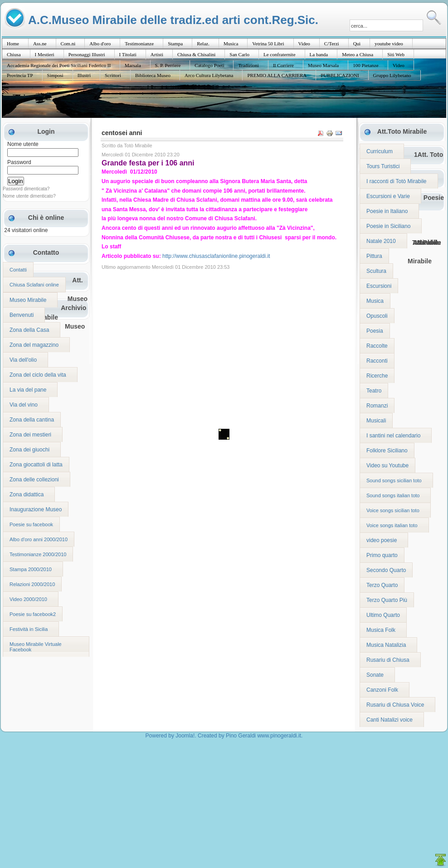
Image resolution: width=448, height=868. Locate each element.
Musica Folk (381, 630)
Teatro (374, 391)
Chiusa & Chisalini (196, 54)
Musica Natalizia (386, 645)
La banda (319, 54)
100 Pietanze (366, 65)
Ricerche (377, 376)
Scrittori (113, 75)
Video (304, 44)
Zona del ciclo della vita (38, 375)
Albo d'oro (100, 44)
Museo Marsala (323, 65)
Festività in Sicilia (29, 629)
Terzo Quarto (382, 585)
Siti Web (396, 54)
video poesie (382, 540)
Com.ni (68, 44)
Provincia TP (20, 75)
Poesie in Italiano (387, 211)
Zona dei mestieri (30, 435)
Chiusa (14, 54)
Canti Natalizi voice (390, 720)
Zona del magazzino (34, 345)
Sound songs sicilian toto (394, 480)
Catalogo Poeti (209, 65)
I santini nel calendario (393, 436)
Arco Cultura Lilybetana (209, 75)
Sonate (375, 675)
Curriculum (380, 151)
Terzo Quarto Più (387, 600)
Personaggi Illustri (87, 54)
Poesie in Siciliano (388, 226)
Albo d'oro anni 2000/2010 (39, 539)
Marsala (133, 65)
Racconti (377, 361)
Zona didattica (27, 495)
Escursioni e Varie (388, 196)
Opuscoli (377, 316)
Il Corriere (283, 65)
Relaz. (203, 44)
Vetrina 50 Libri (268, 44)
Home (13, 44)
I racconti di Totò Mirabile (397, 181)
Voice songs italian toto (392, 525)
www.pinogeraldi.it (279, 736)
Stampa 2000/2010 (31, 569)
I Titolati (128, 54)
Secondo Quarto (386, 570)
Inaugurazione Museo (36, 509)
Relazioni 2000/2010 (32, 584)
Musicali (376, 421)
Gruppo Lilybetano (392, 75)
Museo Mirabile (28, 300)
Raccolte (377, 346)
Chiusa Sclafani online (34, 285)
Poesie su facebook (31, 524)
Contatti (18, 270)
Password (19, 162)
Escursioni (379, 286)
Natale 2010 (381, 241)
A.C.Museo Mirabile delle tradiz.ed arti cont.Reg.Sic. (173, 20)
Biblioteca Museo (153, 75)
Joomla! (185, 736)
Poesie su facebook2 (33, 614)
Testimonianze (139, 44)
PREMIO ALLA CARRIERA (277, 75)
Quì (357, 44)
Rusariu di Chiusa (388, 660)
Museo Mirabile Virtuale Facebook (36, 647)
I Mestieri (45, 54)
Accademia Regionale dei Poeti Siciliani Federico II (59, 65)
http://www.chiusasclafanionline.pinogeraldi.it (216, 256)
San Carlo (239, 54)
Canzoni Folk (382, 690)
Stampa (175, 44)
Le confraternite (280, 54)
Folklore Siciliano (387, 451)
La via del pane (28, 390)
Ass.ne (40, 44)
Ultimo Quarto (383, 615)
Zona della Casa (29, 330)
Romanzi (377, 406)
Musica (231, 44)
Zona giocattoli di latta (36, 465)
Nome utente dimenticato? (29, 196)
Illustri (84, 75)
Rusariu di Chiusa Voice (395, 705)
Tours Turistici (383, 166)
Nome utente (23, 144)
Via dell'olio (23, 360)
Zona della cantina (32, 420)
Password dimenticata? (26, 189)
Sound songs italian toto (393, 495)
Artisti (157, 54)
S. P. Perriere (168, 65)
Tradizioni (248, 65)
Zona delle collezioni (34, 480)
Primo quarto (382, 555)
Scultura (376, 271)
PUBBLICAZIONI (340, 75)
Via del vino (24, 405)
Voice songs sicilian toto (393, 510)
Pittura (374, 256)
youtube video (389, 44)
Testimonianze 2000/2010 (38, 554)
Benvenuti (22, 315)
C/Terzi (332, 44)
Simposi (55, 75)
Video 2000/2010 (28, 599)
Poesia (375, 331)
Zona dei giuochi (29, 450)
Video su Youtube (387, 466)
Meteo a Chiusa (358, 54)
